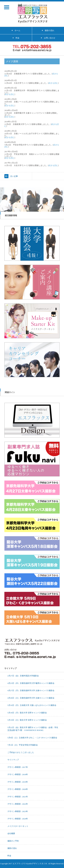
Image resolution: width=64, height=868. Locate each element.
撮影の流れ (12, 848)
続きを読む (53, 83)
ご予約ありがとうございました (21, 752)
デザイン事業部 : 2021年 (18, 797)
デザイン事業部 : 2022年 (18, 804)
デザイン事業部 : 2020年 (18, 789)
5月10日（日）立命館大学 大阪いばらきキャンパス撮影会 (32, 705)
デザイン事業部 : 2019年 (18, 782)
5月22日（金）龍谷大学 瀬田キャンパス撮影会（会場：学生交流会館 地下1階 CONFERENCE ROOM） (33, 729)
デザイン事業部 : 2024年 (18, 819)
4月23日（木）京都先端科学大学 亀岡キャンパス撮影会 (31, 683)
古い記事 (14, 176)
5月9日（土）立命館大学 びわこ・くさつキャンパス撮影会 (32, 738)
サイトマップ (13, 760)
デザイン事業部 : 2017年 (18, 767)
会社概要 (11, 833)
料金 (9, 856)
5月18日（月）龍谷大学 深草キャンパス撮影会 (27, 713)
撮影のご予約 (13, 841)
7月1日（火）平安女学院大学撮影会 (23, 745)
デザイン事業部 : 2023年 (18, 811)
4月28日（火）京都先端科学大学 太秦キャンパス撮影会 (31, 698)
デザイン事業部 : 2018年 (18, 774)
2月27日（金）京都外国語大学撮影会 (23, 676)
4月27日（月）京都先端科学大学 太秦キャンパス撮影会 (31, 690)
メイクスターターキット (18, 826)
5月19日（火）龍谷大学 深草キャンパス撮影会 (27, 720)
